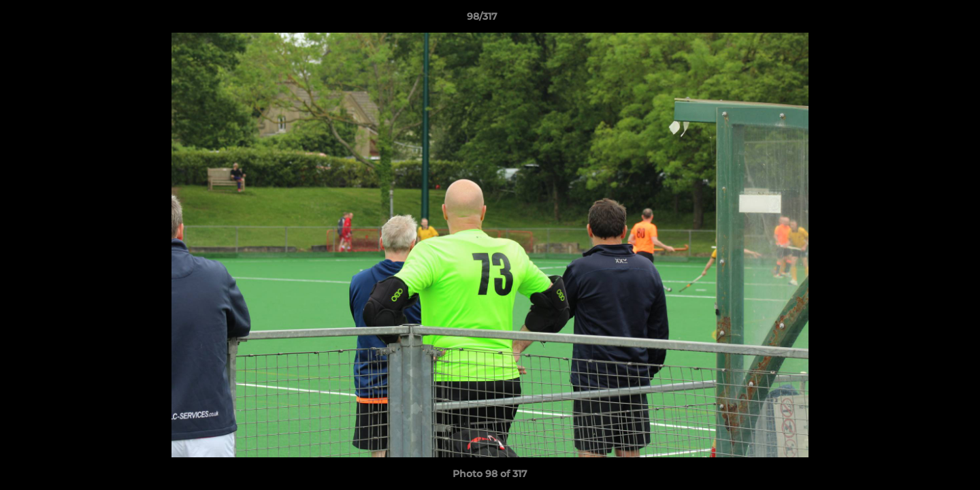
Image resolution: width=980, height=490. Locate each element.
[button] (923, 20)
